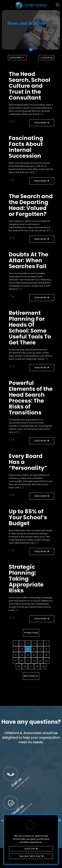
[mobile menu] (58, 5)
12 (46, 649)
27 (31, 666)
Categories (17, 58)
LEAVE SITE (31, 849)
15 (28, 655)
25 (19, 666)
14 (22, 655)
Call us (53, 756)
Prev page (31, 633)
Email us (52, 785)
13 (16, 655)
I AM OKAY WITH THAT (31, 856)
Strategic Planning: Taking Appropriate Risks (26, 579)
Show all (46, 58)
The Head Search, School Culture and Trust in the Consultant (30, 86)
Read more (42, 123)
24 (46, 661)
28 (37, 666)
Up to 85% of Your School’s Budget (28, 517)
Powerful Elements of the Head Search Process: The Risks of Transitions (31, 398)
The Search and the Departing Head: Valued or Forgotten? (31, 205)
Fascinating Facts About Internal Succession (26, 147)
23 (40, 661)
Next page (31, 676)
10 (34, 649)
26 (25, 666)
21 (28, 661)
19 (16, 661)
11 (40, 649)
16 (34, 655)
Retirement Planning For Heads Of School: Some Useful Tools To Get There (30, 328)
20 (22, 661)
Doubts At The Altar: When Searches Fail (29, 260)
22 (34, 661)
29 (43, 666)
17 (40, 655)
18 (46, 655)
